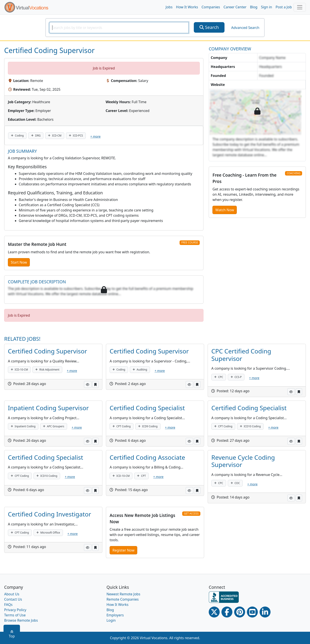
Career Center (235, 7)
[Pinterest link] (240, 612)
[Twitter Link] (214, 612)
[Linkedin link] (265, 612)
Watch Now (225, 210)
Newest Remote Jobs (123, 594)
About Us (12, 594)
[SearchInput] (119, 28)
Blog (254, 7)
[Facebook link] (227, 612)
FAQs (8, 605)
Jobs (169, 7)
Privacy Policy (15, 610)
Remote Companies (123, 599)
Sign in (266, 7)
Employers (115, 615)
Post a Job (284, 7)
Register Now (123, 550)
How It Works (187, 7)
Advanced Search (245, 28)
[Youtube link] (252, 612)
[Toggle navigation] (300, 7)
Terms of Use (15, 615)
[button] (88, 384)
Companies (211, 7)
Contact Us (13, 599)
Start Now (19, 262)
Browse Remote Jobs (21, 620)
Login (111, 620)
